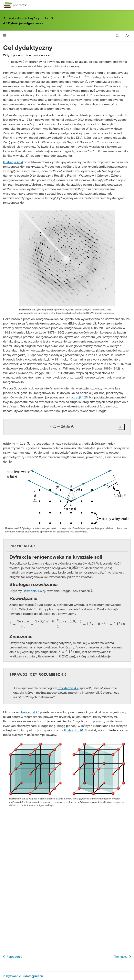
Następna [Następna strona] (123, 956)
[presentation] (67, 77)
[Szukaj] (117, 36)
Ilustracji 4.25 (78, 397)
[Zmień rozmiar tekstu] (127, 36)
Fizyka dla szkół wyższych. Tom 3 (28, 18)
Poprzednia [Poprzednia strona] (12, 956)
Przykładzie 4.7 (68, 688)
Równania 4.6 (32, 591)
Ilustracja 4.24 (13, 162)
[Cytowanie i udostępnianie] (67, 976)
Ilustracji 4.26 (74, 730)
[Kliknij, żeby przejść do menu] (4, 36)
